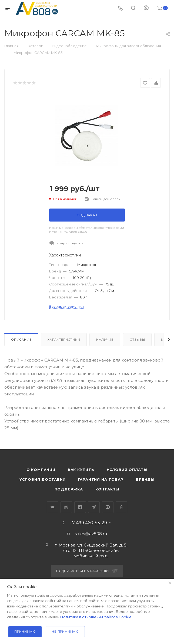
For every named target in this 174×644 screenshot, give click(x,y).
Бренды (145, 479)
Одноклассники (121, 507)
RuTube (66, 507)
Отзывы (137, 340)
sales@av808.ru (91, 534)
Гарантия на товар (101, 479)
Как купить (81, 470)
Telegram (94, 507)
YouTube (108, 507)
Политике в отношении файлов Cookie (96, 617)
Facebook (80, 507)
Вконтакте (53, 507)
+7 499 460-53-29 (88, 523)
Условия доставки (43, 479)
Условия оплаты (127, 470)
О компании (41, 470)
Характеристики (64, 340)
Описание (21, 340)
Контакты (107, 489)
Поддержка (69, 489)
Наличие (105, 340)
